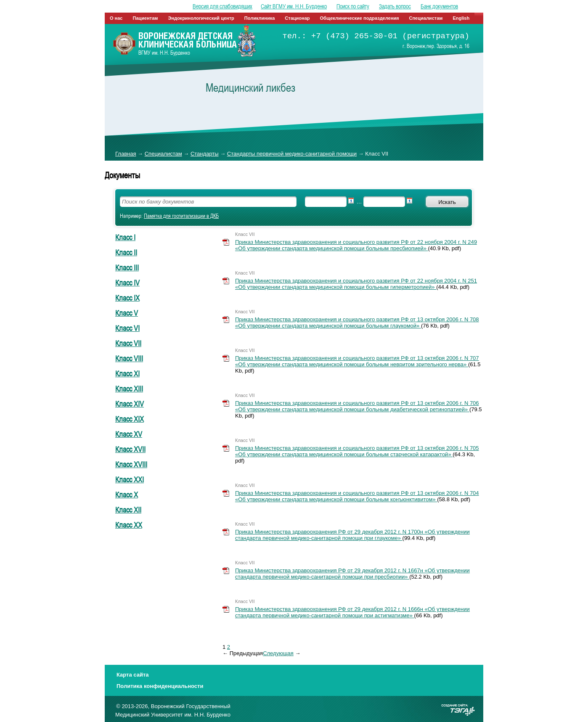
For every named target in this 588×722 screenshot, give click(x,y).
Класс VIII (129, 358)
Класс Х (127, 495)
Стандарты (205, 154)
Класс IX (127, 298)
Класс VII (128, 343)
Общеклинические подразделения (360, 18)
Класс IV (127, 283)
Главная (126, 154)
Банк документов (439, 6)
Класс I (125, 237)
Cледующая (278, 653)
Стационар (297, 18)
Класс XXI (130, 479)
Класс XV (129, 434)
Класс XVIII (131, 464)
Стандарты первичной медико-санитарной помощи (292, 154)
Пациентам (146, 18)
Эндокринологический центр (201, 18)
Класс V (127, 313)
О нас (116, 18)
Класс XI (127, 373)
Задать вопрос (395, 6)
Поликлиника (260, 18)
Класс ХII (128, 510)
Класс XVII (130, 449)
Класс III (127, 267)
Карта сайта (133, 675)
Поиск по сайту (353, 6)
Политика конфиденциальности (160, 686)
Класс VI (127, 328)
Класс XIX (130, 419)
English (461, 18)
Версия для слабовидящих (222, 6)
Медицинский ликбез (250, 87)
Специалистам (426, 18)
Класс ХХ (129, 525)
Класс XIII (129, 389)
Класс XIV (130, 404)
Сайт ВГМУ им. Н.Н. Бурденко (294, 6)
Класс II (126, 252)
